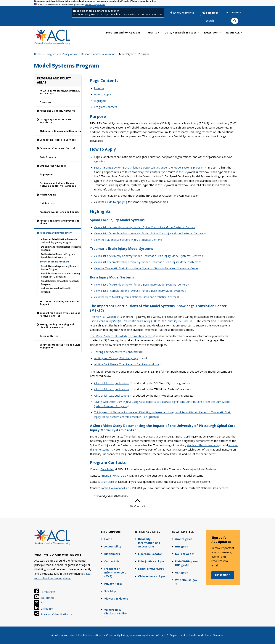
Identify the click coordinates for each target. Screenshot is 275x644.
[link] (58, 111)
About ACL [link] (233, 32)
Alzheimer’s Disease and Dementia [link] (60, 131)
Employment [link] (47, 174)
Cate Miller (107, 469)
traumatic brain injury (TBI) (142, 321)
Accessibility (113, 546)
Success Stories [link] (49, 336)
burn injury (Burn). (180, 321)
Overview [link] (45, 102)
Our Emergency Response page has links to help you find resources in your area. (118, 14)
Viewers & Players (116, 600)
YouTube (48, 598)
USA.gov (182, 572)
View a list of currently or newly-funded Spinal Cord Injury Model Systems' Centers (146, 227)
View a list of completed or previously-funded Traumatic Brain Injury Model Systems (147, 262)
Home (38, 54)
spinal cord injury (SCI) (107, 321)
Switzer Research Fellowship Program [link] (56, 290)
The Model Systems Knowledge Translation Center (123, 336)
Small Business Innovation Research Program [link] (60, 283)
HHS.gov (182, 546)
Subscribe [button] (223, 575)
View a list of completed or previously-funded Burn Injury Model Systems (140, 291)
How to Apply (102, 94)
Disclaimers (112, 554)
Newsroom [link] (211, 32)
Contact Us (112, 561)
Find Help (210, 13)
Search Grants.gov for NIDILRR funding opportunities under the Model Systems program (150, 167)
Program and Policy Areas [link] (123, 32)
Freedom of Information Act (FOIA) (115, 572)
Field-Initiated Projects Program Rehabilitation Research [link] (58, 256)
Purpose (99, 88)
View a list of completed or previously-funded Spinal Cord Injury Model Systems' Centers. (150, 233)
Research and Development (98, 54)
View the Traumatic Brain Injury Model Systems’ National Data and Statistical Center (147, 268)
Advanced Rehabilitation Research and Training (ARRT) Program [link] (59, 241)
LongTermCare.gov (151, 569)
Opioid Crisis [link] (47, 203)
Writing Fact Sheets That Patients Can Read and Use (128, 364)
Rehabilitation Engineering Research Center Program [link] (60, 268)
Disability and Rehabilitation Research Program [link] (61, 248)
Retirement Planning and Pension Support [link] (59, 303)
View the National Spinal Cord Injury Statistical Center (128, 240)
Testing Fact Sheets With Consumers (118, 352)
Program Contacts (105, 107)
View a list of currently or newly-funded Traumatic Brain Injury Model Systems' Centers (149, 256)
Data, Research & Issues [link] (181, 32)
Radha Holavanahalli (113, 488)
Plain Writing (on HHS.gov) (186, 563)
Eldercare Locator (150, 554)
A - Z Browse (234, 13)
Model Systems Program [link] (55, 262)
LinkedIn (47, 608)
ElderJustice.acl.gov (151, 561)
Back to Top (138, 503)
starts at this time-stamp (204, 445)
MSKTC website (107, 317)
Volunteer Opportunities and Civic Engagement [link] (60, 346)
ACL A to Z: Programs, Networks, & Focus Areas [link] (60, 92)
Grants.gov (184, 539)
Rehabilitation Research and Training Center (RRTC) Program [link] (61, 275)
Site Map (110, 591)
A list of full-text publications (113, 383)
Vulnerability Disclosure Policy (116, 613)
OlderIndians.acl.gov (152, 576)
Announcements (182, 13)
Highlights (100, 101)
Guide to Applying (116, 202)
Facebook (48, 592)
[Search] (235, 21)
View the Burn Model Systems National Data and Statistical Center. (137, 297)
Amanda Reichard (111, 475)
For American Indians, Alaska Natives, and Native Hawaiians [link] (58, 185)
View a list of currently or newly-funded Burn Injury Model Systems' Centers (142, 284)
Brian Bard (107, 482)
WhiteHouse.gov (186, 581)
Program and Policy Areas (61, 54)
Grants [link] (152, 32)
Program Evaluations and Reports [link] (60, 212)
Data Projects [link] (48, 157)
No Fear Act (185, 554)
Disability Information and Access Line (149, 543)
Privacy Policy (113, 584)
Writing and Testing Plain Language (117, 358)
